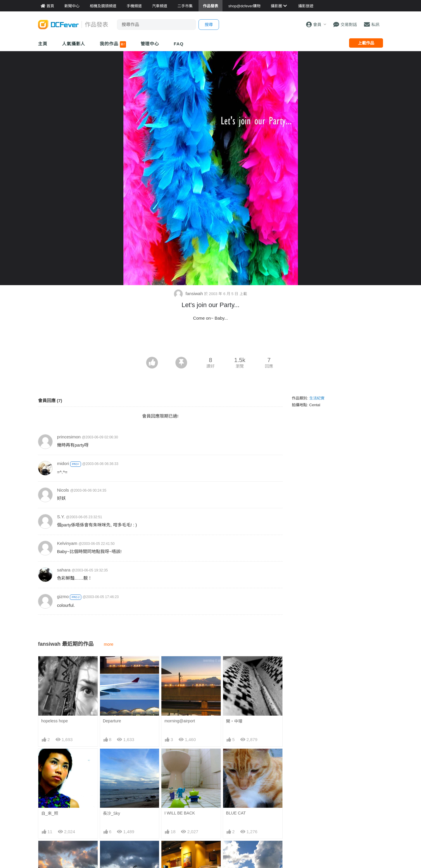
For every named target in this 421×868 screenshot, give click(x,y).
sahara (64, 570)
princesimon (69, 437)
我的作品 (113, 44)
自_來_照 (50, 813)
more (109, 644)
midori (63, 463)
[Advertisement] (210, 341)
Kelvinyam (67, 543)
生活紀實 (317, 398)
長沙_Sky (112, 813)
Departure (112, 721)
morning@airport (180, 721)
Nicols (63, 490)
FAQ (179, 44)
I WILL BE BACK (180, 813)
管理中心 (150, 44)
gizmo (63, 596)
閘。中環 (234, 721)
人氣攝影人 (74, 44)
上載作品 (366, 43)
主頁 (43, 44)
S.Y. (61, 517)
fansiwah (189, 293)
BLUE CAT (236, 813)
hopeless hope (55, 721)
